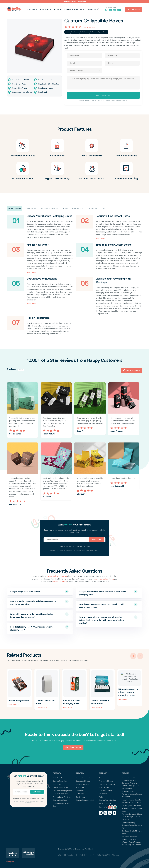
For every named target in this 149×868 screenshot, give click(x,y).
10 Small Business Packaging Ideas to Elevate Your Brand (132, 794)
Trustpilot (10, 862)
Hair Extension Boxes (61, 787)
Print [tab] (103, 208)
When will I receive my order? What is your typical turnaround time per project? (35, 615)
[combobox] (84, 71)
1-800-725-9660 (113, 9)
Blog (82, 9)
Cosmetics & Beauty (83, 781)
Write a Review (131, 370)
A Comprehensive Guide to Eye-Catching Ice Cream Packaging (132, 817)
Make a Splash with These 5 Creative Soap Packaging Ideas (132, 808)
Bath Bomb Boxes (59, 778)
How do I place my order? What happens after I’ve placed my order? (35, 628)
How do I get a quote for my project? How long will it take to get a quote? (104, 605)
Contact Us (91, 9)
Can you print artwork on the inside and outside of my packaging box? (104, 593)
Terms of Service (110, 101)
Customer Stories (105, 791)
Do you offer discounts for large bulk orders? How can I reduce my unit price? (35, 602)
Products (31, 9)
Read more (100, 238)
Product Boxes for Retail (62, 797)
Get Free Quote (105, 803)
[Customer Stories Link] (88, 855)
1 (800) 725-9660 (59, 581)
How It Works (104, 787)
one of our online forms (104, 579)
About (57, 9)
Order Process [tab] (14, 208)
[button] (17, 2)
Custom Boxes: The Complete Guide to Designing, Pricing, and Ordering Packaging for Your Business (131, 783)
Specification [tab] (31, 208)
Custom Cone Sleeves (61, 781)
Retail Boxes (85, 32)
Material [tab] (93, 208)
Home (68, 32)
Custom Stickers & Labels (85, 800)
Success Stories (71, 9)
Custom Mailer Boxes (61, 794)
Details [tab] (65, 208)
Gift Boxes (80, 794)
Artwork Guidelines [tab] (49, 208)
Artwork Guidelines (106, 781)
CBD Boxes (57, 784)
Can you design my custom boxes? (35, 591)
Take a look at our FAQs (57, 576)
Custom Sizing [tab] (79, 208)
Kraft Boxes (80, 787)
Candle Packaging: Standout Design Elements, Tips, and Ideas (132, 825)
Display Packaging (82, 784)
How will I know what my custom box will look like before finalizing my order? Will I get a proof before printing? (104, 620)
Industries (44, 9)
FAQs (101, 797)
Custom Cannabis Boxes (85, 778)
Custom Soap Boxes (60, 800)
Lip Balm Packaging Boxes (62, 791)
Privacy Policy (123, 101)
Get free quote (133, 9)
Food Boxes (80, 791)
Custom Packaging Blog (108, 800)
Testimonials (103, 794)
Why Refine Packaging (107, 784)
